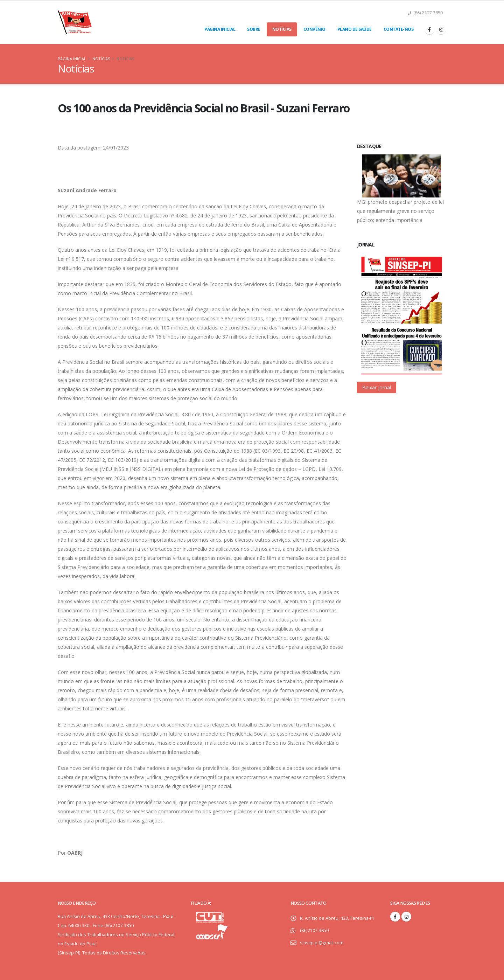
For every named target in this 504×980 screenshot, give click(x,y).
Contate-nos (399, 29)
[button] (377, 387)
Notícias (282, 29)
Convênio (314, 29)
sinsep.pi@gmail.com (322, 943)
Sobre (254, 29)
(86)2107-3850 (314, 930)
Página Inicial (220, 29)
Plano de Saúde (355, 29)
